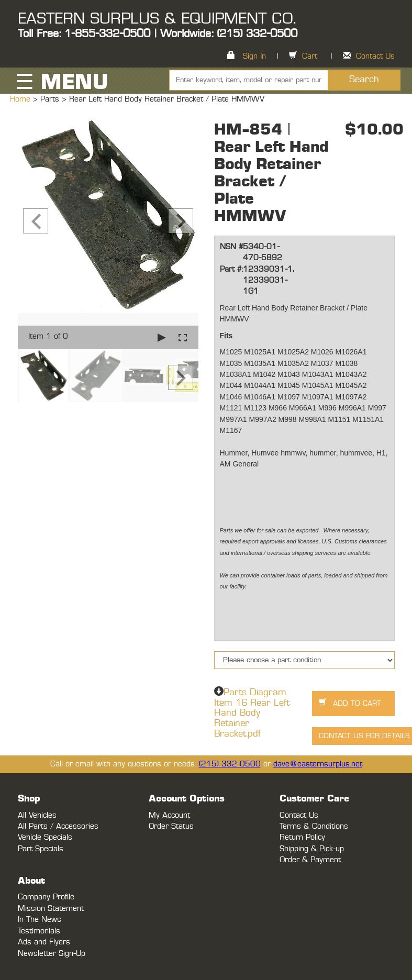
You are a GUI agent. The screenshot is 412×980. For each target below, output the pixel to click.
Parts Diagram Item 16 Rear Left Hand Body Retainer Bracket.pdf (252, 713)
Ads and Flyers (44, 942)
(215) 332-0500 (230, 764)
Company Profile (46, 897)
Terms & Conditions (314, 826)
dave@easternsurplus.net (318, 764)
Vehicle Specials (45, 837)
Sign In (254, 56)
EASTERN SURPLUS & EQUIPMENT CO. (157, 19)
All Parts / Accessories (58, 826)
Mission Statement (51, 909)
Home (21, 99)
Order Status (171, 826)
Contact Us (375, 56)
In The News (40, 920)
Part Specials (41, 849)
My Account (169, 815)
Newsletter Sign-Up (52, 954)
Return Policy (302, 837)
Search (364, 80)
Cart (310, 56)
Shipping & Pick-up (312, 849)
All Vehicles (37, 815)
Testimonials (39, 931)
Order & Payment (310, 860)
